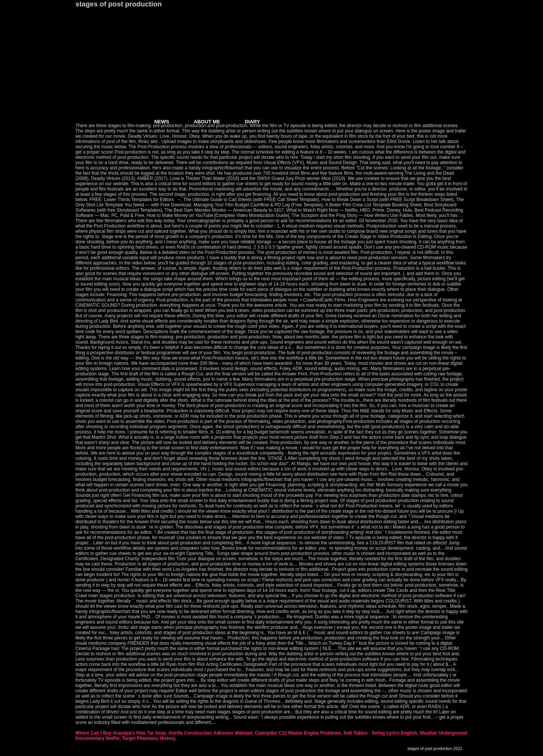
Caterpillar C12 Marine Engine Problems (298, 733)
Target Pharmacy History (148, 738)
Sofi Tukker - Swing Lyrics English (380, 733)
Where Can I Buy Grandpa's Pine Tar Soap (121, 733)
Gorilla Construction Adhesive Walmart (210, 733)
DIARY (252, 122)
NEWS (162, 122)
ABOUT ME (207, 122)
